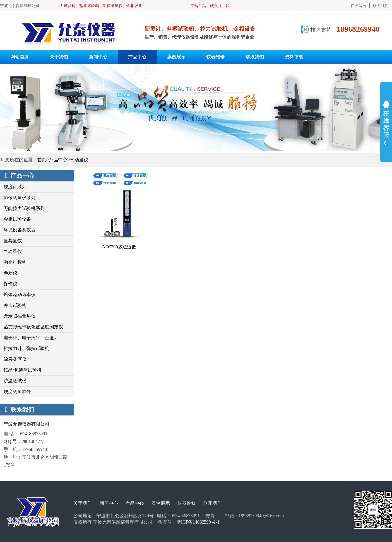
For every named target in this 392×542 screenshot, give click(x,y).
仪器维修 (187, 503)
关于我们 (83, 503)
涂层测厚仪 (15, 359)
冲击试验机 (15, 305)
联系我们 (381, 6)
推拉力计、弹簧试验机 (26, 349)
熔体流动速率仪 (20, 295)
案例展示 (161, 503)
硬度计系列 (15, 187)
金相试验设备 (17, 219)
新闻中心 (109, 503)
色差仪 (10, 273)
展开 (386, 123)
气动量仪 (79, 160)
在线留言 (358, 6)
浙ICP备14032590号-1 (198, 522)
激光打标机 (15, 262)
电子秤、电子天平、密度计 (31, 338)
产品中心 (58, 160)
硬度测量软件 (17, 392)
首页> (43, 160)
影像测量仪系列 (20, 198)
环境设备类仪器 (20, 230)
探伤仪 (10, 284)
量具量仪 (13, 241)
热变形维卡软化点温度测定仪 (33, 327)
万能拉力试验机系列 (24, 208)
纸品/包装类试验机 (23, 370)
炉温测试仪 (15, 381)
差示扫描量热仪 (20, 316)
